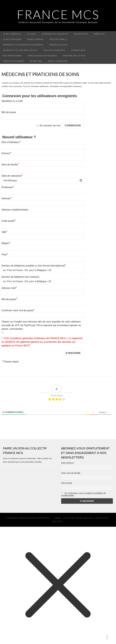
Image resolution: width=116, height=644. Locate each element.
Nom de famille (10, 165)
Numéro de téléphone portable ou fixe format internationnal (34, 266)
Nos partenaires (12, 56)
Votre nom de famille (71, 473)
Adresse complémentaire (15, 210)
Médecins (99, 34)
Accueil (32, 34)
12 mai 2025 (36, 61)
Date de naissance (12, 176)
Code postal (9, 221)
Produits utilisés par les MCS (20, 50)
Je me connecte (12, 34)
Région (6, 243)
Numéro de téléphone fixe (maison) (20, 277)
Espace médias (35, 39)
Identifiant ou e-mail (12, 101)
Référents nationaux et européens (23, 45)
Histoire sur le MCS (74, 56)
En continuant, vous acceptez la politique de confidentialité (83, 494)
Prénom (6, 153)
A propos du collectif (55, 34)
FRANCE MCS (58, 14)
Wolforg (58, 521)
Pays (5, 254)
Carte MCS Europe (13, 61)
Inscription (81, 34)
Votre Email (66, 483)
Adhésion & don (58, 45)
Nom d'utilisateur (11, 142)
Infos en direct (58, 39)
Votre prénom (67, 463)
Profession (8, 187)
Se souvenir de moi (50, 126)
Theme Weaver (84, 518)
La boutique (78, 50)
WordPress (43, 518)
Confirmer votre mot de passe (18, 310)
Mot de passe (9, 112)
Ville (4, 232)
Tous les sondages (54, 50)
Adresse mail (9, 288)
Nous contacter (58, 61)
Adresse (7, 198)
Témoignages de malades (42, 56)
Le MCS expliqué (12, 39)
